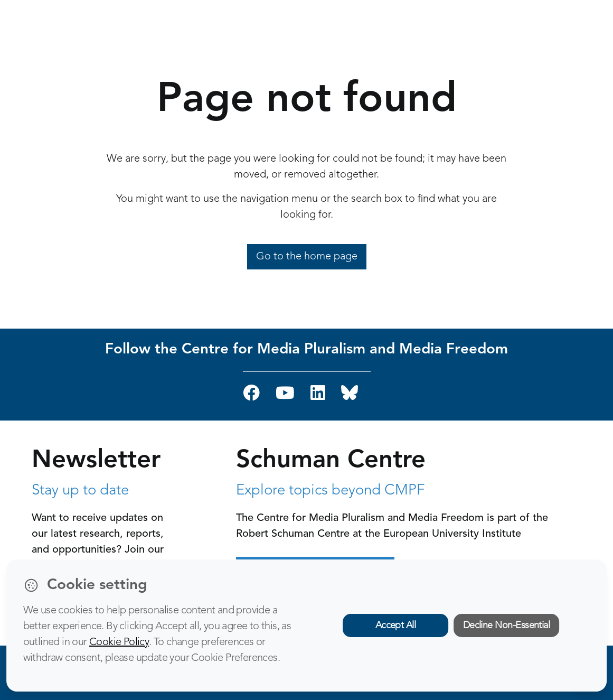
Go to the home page (307, 257)
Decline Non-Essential (507, 626)
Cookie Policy (119, 642)
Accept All (396, 626)
